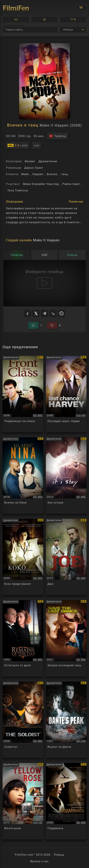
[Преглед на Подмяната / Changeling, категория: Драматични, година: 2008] (66, 801)
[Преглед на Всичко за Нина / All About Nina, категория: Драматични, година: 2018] (23, 475)
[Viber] (53, 313)
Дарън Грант (34, 168)
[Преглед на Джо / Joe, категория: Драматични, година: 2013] (66, 557)
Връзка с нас (39, 861)
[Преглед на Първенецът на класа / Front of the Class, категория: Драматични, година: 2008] (23, 394)
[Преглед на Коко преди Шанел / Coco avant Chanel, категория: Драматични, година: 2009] (23, 557)
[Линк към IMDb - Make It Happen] (18, 145)
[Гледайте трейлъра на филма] (58, 136)
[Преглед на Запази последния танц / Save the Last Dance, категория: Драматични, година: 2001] (66, 638)
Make (25, 174)
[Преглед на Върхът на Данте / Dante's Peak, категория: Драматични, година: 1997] (66, 720)
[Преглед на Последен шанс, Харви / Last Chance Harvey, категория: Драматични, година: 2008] (66, 394)
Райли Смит (71, 184)
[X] (36, 313)
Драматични (48, 161)
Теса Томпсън (18, 190)
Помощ (59, 855)
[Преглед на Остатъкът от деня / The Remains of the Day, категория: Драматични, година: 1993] (23, 638)
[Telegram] (44, 313)
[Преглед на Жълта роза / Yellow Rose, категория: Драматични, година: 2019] (23, 801)
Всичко (52, 174)
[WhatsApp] (61, 313)
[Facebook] (28, 313)
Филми (30, 161)
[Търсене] (30, 30)
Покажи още (76, 202)
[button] (16, 19)
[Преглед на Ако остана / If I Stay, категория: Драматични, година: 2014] (66, 475)
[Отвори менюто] (81, 8)
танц (65, 174)
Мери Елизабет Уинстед (41, 184)
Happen (38, 174)
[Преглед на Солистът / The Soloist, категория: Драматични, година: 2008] (23, 720)
